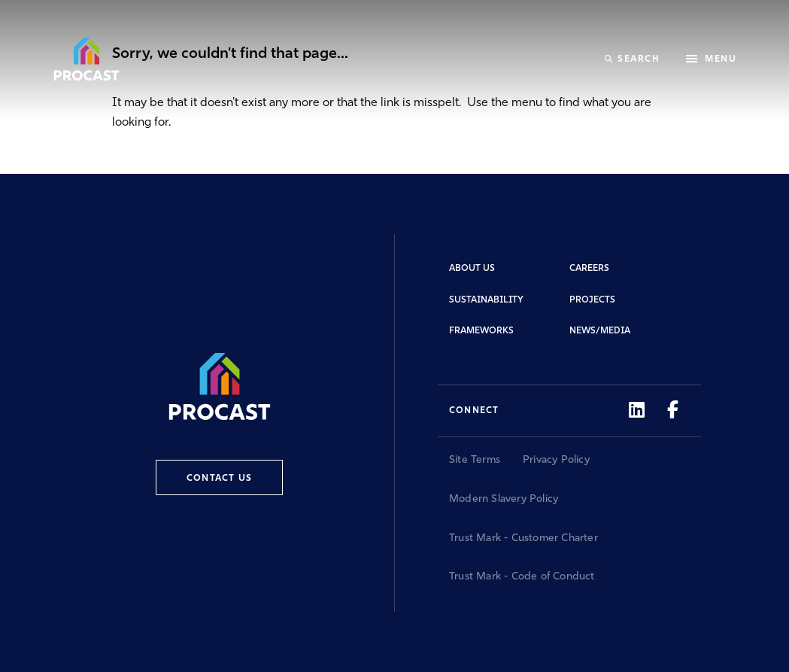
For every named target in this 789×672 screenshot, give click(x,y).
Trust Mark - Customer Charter (523, 538)
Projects (592, 300)
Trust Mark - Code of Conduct (522, 577)
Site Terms (475, 460)
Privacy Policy (556, 460)
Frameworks (481, 331)
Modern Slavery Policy (504, 499)
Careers (589, 269)
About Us (472, 269)
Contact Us (219, 479)
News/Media (600, 331)
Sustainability (486, 300)
